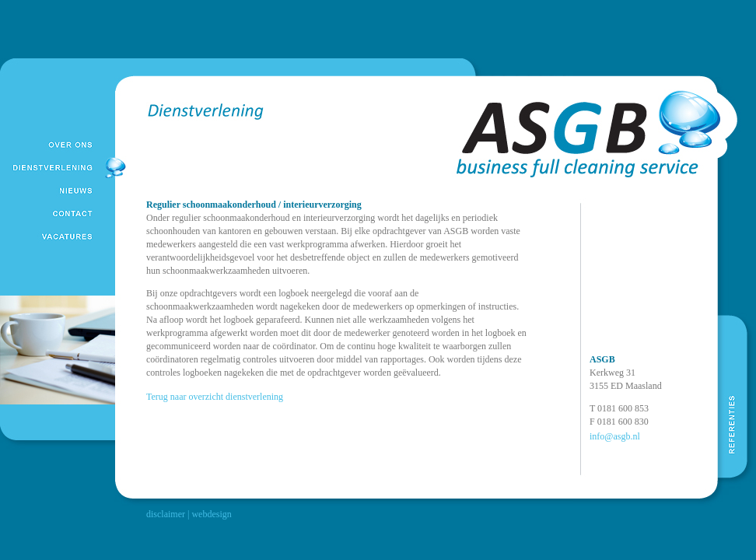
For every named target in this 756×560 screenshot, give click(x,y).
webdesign (211, 514)
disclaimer (166, 514)
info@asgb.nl (615, 436)
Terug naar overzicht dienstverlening (215, 397)
